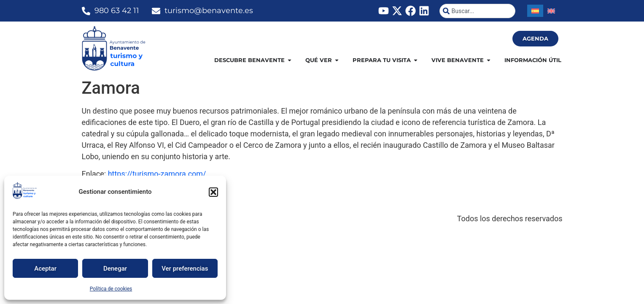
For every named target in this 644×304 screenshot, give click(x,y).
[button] (213, 192)
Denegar (115, 269)
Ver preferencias (185, 269)
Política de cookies (111, 289)
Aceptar (45, 269)
